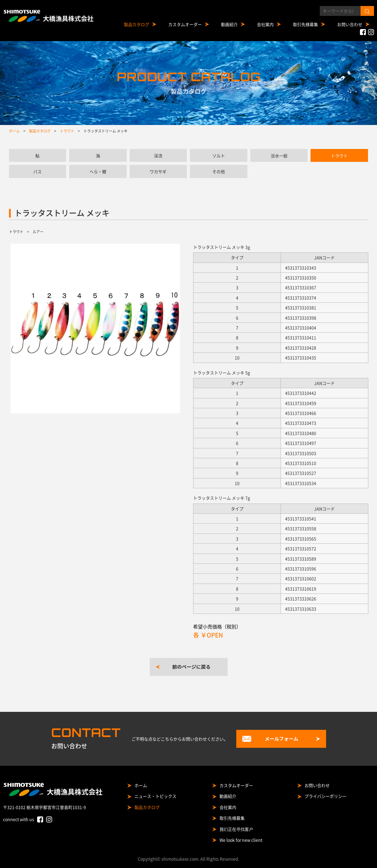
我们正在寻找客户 (236, 829)
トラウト (339, 156)
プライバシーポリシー (325, 796)
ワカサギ (158, 171)
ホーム (141, 785)
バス (37, 171)
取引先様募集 (305, 24)
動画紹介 (229, 24)
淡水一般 (279, 156)
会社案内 (265, 24)
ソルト (219, 156)
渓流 (158, 156)
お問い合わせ (350, 24)
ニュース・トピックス (155, 796)
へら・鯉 (98, 171)
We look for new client (241, 840)
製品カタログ (137, 24)
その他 (219, 171)
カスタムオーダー (185, 24)
